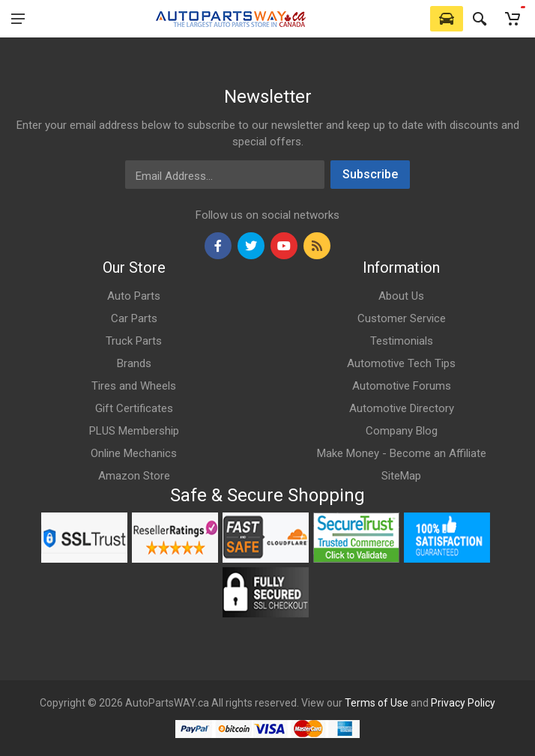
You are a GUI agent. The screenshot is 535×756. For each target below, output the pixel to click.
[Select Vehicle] (447, 19)
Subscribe (370, 174)
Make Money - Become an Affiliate (402, 453)
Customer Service (402, 318)
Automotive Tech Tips (401, 363)
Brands (134, 363)
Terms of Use (377, 703)
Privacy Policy (463, 703)
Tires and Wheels (134, 386)
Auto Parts (134, 296)
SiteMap (401, 476)
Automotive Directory (402, 408)
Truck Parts (134, 341)
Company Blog (402, 431)
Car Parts (134, 318)
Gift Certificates (134, 408)
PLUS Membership (134, 431)
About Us (401, 296)
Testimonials (402, 341)
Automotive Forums (402, 386)
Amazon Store (134, 476)
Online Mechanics (134, 453)
